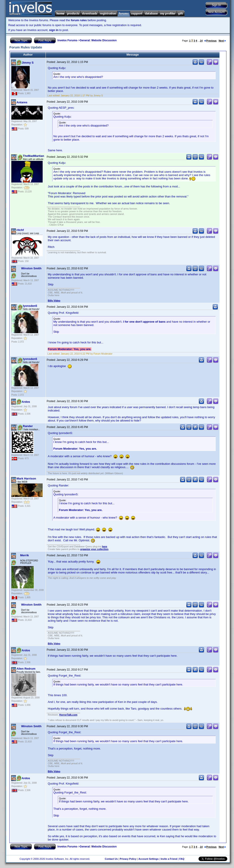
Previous (210, 41)
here (105, 546)
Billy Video (54, 301)
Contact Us (111, 859)
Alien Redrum (26, 669)
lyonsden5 (30, 306)
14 (201, 41)
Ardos (26, 402)
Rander (28, 426)
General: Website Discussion (98, 40)
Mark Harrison (26, 479)
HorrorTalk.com (68, 715)
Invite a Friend (169, 859)
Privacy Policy (128, 859)
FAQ (182, 859)
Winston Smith (31, 268)
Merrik (24, 555)
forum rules (79, 20)
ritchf (20, 230)
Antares (22, 102)
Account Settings (148, 859)
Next (222, 41)
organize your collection (94, 549)
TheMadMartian (33, 156)
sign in (54, 30)
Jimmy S (28, 63)
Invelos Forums (67, 40)
